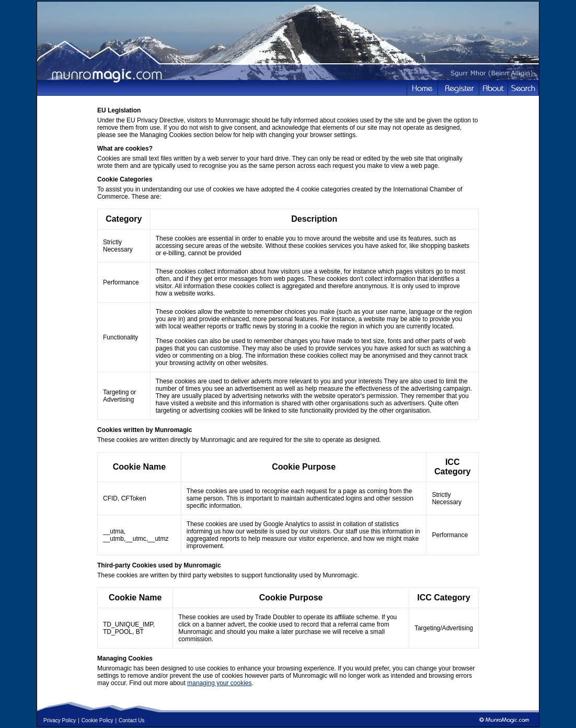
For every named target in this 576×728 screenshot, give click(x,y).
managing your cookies (219, 683)
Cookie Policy (97, 720)
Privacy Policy (60, 720)
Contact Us (131, 720)
